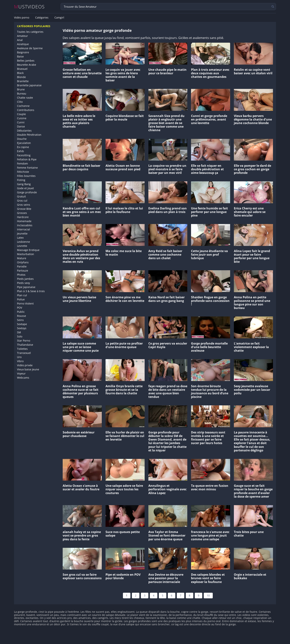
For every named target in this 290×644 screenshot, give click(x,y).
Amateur (22, 36)
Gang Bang (24, 184)
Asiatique (23, 44)
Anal (20, 40)
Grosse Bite (24, 209)
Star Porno (24, 341)
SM (19, 332)
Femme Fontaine (27, 168)
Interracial (23, 229)
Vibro (20, 361)
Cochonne (23, 106)
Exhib (20, 151)
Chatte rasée (25, 98)
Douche (22, 139)
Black (20, 73)
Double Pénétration (29, 135)
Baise (20, 56)
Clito (20, 102)
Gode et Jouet (25, 188)
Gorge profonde (27, 192)
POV (20, 308)
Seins (20, 320)
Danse (21, 126)
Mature (22, 258)
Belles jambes (26, 61)
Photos (21, 275)
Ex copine (23, 147)
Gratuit (21, 196)
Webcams (23, 378)
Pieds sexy (23, 283)
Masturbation (26, 254)
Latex (20, 238)
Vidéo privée (25, 365)
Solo (20, 336)
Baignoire (23, 52)
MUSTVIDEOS (29, 7)
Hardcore (23, 217)
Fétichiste (23, 172)
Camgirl (59, 18)
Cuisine (22, 118)
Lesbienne (23, 242)
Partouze (23, 271)
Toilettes (22, 349)
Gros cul (22, 201)
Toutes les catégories (30, 32)
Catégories (42, 18)
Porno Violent (25, 303)
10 (208, 595)
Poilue (21, 299)
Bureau (22, 93)
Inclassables (25, 225)
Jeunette (22, 233)
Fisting (21, 180)
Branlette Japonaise (29, 85)
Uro (19, 357)
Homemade (24, 221)
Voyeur (21, 373)
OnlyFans (23, 262)
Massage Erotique (28, 250)
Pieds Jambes (25, 279)
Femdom (22, 163)
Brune (21, 89)
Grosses (22, 213)
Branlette (23, 81)
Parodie (22, 266)
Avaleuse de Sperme (30, 48)
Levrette (22, 246)
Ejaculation (24, 143)
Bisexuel (22, 69)
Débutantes (24, 131)
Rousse (22, 316)
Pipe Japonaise (26, 287)
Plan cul (22, 295)
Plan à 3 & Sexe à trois (31, 291)
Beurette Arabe (27, 65)
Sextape (22, 324)
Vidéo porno (22, 18)
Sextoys (22, 328)
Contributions (26, 110)
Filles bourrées (26, 176)
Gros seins (24, 205)
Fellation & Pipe (27, 159)
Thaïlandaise (25, 345)
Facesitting (24, 155)
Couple (21, 114)
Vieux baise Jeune (28, 369)
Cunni (21, 122)
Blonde (21, 77)
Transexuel (24, 353)
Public (21, 312)
